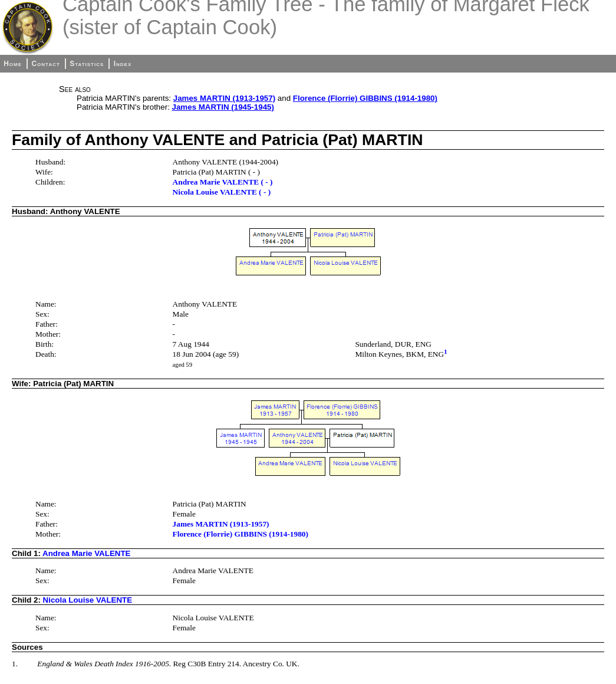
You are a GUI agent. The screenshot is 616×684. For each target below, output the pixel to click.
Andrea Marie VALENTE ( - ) (223, 182)
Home (13, 64)
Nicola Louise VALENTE (88, 600)
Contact (45, 64)
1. (15, 664)
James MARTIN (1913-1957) (224, 98)
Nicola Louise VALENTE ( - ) (222, 192)
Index (123, 64)
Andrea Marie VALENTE (86, 553)
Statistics (87, 64)
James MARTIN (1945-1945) (223, 107)
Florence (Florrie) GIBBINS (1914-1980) (365, 98)
